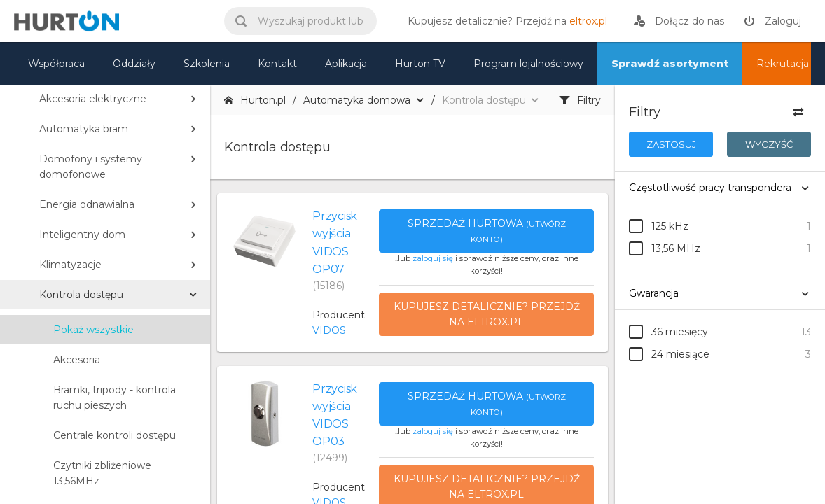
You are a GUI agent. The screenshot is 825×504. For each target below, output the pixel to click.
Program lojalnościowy (528, 64)
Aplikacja (346, 64)
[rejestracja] (679, 21)
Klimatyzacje (70, 265)
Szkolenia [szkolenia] (207, 64)
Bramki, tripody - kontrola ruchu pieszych (115, 398)
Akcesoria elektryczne (93, 99)
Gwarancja (654, 293)
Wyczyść (769, 144)
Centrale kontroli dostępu (115, 435)
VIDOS (329, 330)
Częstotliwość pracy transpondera (710, 188)
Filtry (580, 100)
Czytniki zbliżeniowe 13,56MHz (102, 473)
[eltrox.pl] (504, 21)
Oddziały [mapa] (134, 64)
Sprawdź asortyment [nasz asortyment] (670, 64)
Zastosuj (671, 144)
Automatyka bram (84, 129)
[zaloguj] (772, 21)
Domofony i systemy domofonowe (91, 167)
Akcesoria (77, 360)
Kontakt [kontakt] (277, 64)
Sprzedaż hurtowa (487, 231)
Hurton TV (420, 64)
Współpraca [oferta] (56, 64)
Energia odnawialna (87, 204)
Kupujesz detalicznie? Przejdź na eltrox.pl (487, 314)
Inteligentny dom (82, 234)
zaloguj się (433, 258)
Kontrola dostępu (81, 295)
